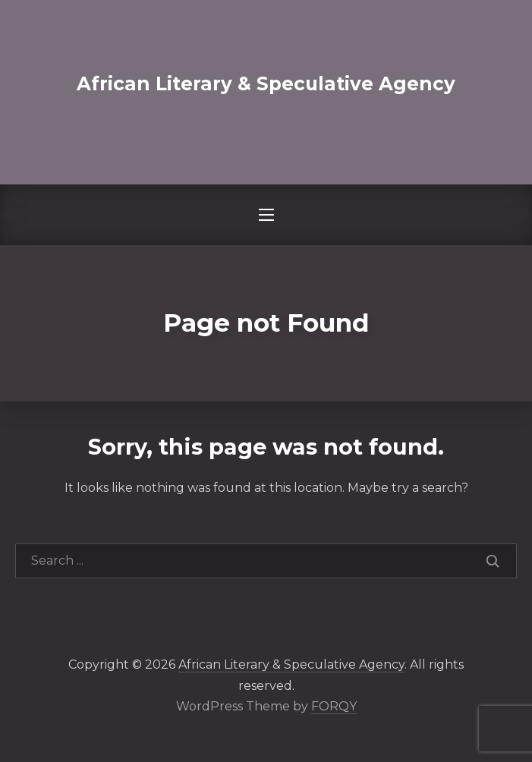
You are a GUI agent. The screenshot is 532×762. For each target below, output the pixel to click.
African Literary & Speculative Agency (266, 83)
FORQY (334, 706)
